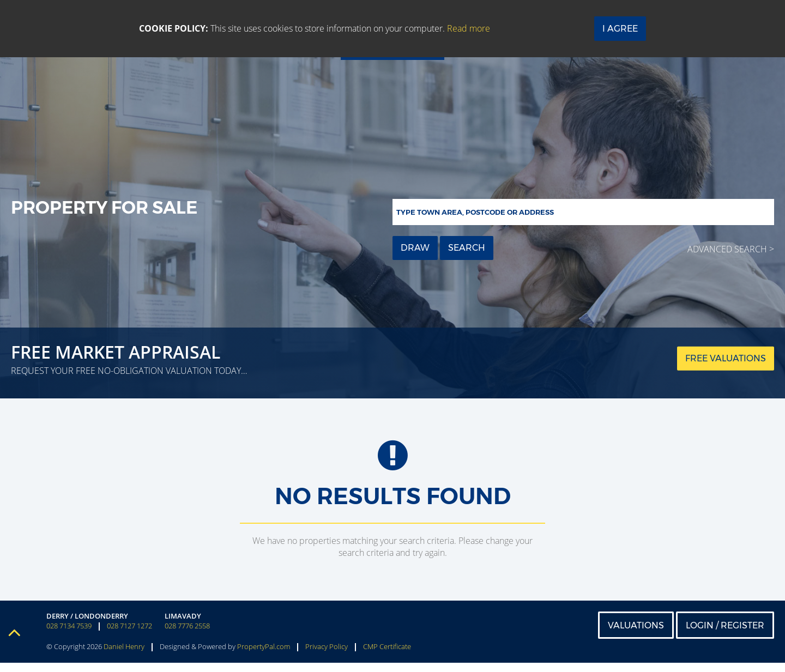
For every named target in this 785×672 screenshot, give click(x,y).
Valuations (636, 634)
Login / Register (725, 634)
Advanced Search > (731, 249)
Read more (469, 28)
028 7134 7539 (69, 635)
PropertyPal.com (264, 656)
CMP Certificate (387, 656)
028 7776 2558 (187, 635)
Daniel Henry (124, 656)
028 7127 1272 (129, 635)
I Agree (620, 29)
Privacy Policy (327, 656)
